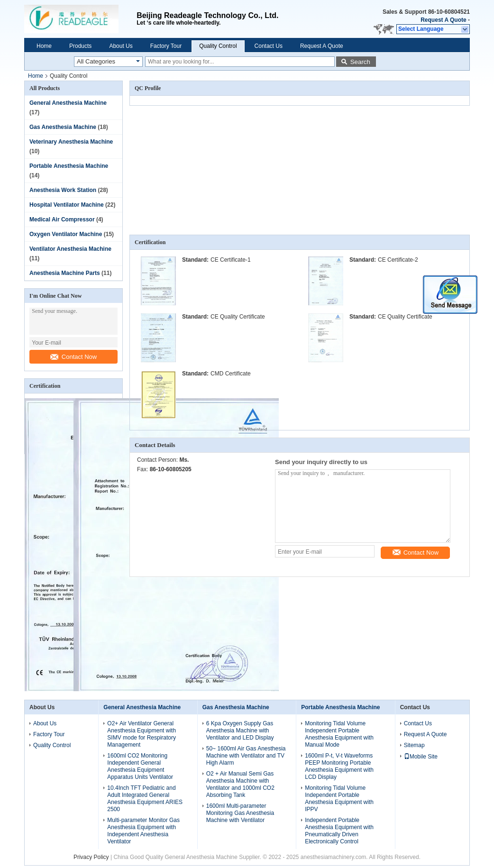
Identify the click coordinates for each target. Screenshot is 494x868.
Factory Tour (166, 46)
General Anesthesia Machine (68, 103)
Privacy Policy (91, 857)
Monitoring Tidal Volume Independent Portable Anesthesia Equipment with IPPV (339, 799)
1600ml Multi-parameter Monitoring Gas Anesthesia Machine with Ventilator (240, 813)
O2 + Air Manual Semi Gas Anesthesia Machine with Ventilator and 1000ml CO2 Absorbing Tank (240, 784)
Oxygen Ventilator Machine (66, 234)
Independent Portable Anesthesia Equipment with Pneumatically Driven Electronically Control (339, 831)
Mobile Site (421, 757)
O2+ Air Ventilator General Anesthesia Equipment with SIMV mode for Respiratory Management (142, 734)
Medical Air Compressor (62, 219)
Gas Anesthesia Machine (63, 127)
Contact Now (73, 357)
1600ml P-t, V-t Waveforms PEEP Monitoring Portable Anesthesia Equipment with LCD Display (339, 766)
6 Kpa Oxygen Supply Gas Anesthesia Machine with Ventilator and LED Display (240, 731)
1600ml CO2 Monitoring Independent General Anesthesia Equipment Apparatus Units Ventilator (140, 766)
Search (360, 62)
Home (44, 46)
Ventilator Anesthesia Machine (70, 249)
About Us (121, 46)
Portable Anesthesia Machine (69, 166)
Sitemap (414, 745)
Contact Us (269, 46)
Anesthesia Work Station (63, 190)
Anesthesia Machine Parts (65, 273)
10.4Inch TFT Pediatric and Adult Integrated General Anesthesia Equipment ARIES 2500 (145, 799)
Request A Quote (443, 20)
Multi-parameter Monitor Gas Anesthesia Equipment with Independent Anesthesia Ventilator (143, 831)
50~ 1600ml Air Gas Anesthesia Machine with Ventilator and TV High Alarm (246, 756)
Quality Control (218, 46)
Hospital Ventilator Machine (67, 205)
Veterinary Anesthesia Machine (71, 142)
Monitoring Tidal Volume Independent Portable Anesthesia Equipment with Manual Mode (339, 734)
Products (80, 46)
